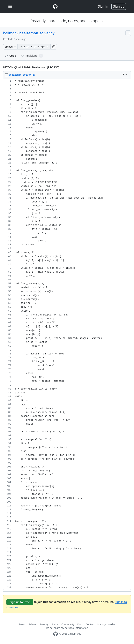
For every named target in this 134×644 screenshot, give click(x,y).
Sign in (103, 6)
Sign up (119, 6)
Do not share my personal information (67, 628)
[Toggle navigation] (10, 7)
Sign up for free (20, 602)
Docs (80, 624)
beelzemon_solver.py (37, 33)
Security (44, 624)
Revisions (32, 56)
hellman (10, 33)
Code (10, 56)
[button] (54, 47)
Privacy (33, 624)
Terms (22, 624)
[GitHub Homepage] (56, 634)
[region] (67, 334)
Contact (90, 624)
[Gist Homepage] (55, 6)
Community (68, 624)
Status (55, 624)
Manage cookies (106, 624)
